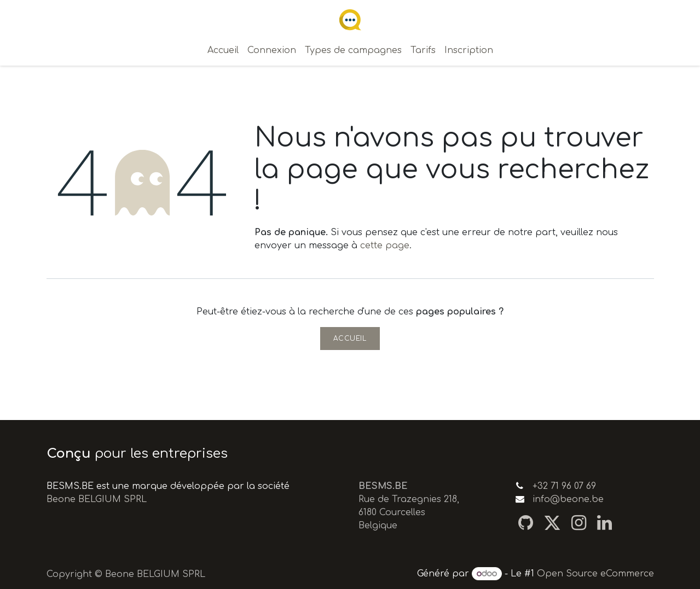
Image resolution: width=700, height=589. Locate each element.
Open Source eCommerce (595, 574)
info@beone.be (568, 499)
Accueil (350, 339)
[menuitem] (223, 50)
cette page (385, 246)
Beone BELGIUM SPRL (97, 499)
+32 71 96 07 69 (564, 486)
